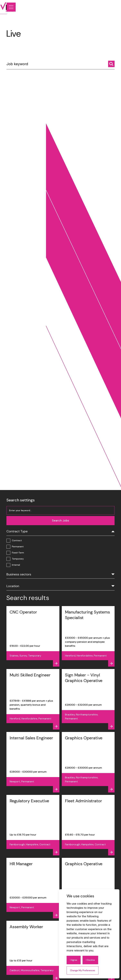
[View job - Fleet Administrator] (88, 825)
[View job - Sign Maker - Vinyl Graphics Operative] (88, 699)
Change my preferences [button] (83, 970)
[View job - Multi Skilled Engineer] (33, 699)
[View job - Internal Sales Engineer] (33, 762)
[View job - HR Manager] (33, 888)
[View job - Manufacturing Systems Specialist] (88, 636)
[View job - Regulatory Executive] (33, 825)
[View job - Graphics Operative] (88, 762)
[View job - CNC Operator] (33, 636)
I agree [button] (74, 960)
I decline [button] (90, 960)
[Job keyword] (60, 66)
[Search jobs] (111, 65)
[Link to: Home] (14, 7)
